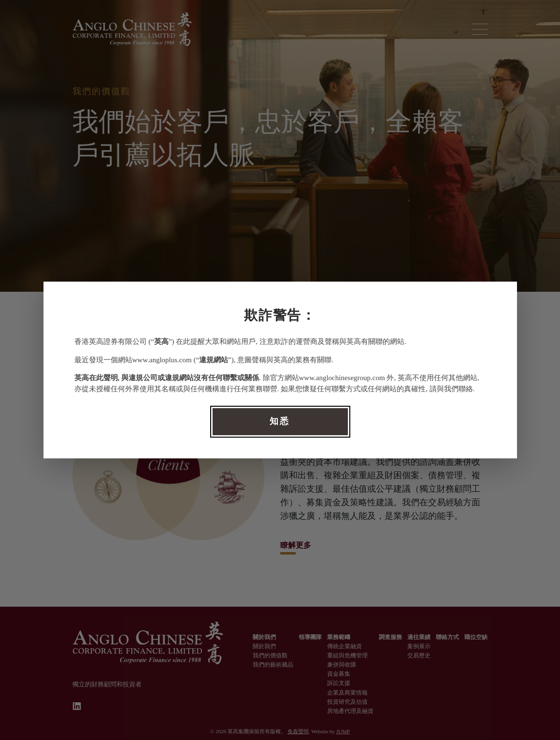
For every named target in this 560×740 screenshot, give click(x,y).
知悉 (280, 421)
